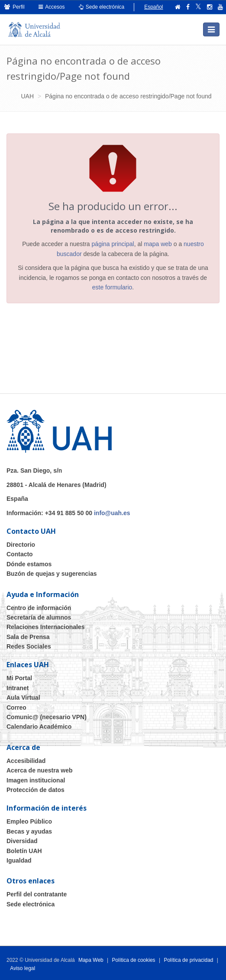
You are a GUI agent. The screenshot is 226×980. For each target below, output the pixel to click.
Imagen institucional (36, 780)
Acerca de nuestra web (40, 770)
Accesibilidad (26, 761)
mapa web (158, 244)
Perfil (15, 7)
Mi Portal (19, 678)
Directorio (21, 545)
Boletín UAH (24, 851)
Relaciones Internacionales (46, 627)
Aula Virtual (23, 698)
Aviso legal (23, 968)
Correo (16, 707)
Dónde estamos (29, 564)
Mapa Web (91, 960)
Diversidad (22, 841)
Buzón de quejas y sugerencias (52, 574)
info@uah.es (112, 513)
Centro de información (39, 608)
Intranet (18, 688)
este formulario (112, 287)
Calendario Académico (39, 727)
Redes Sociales (29, 646)
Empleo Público (29, 821)
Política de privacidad (188, 960)
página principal (113, 244)
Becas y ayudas (29, 831)
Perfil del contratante (37, 894)
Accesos (52, 7)
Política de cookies (134, 960)
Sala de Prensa (28, 637)
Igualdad (19, 860)
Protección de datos (36, 790)
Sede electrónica (102, 7)
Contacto (20, 554)
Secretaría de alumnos (39, 617)
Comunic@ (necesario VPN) (47, 717)
